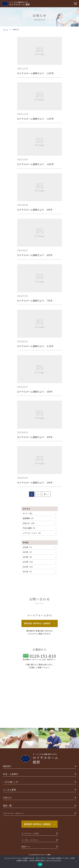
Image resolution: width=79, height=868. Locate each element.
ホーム (6, 29)
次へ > (46, 494)
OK (40, 864)
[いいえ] (76, 862)
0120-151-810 (39, 656)
